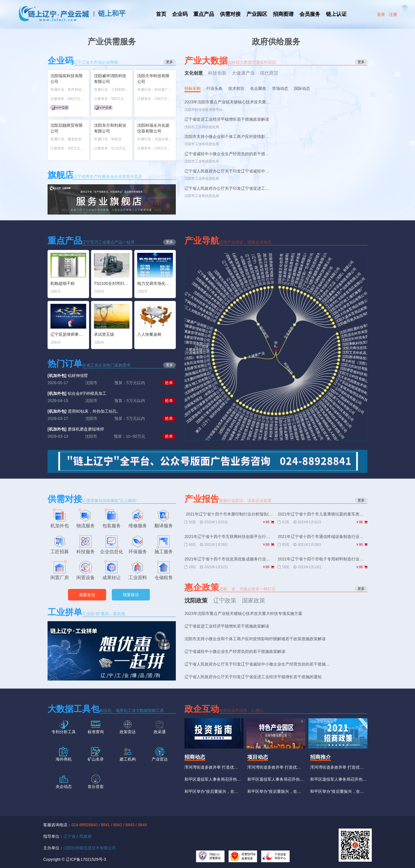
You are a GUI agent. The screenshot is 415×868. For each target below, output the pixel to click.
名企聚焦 (258, 88)
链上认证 (336, 14)
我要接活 (131, 595)
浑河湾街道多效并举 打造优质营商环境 (211, 769)
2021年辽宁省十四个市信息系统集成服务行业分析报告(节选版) (229, 559)
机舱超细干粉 (63, 283)
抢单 (169, 383)
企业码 (180, 14)
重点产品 (204, 14)
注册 (393, 14)
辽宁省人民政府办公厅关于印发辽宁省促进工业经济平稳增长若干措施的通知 (227, 188)
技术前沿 (236, 88)
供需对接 (230, 14)
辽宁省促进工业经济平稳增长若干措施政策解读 (227, 119)
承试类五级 (104, 334)
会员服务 (310, 14)
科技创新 (217, 73)
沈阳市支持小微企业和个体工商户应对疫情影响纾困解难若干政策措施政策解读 (227, 137)
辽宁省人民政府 (78, 836)
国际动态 (302, 88)
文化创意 (194, 73)
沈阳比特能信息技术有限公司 (90, 848)
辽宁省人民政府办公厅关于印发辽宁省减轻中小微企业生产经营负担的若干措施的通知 (227, 171)
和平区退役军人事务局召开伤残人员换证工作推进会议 (213, 781)
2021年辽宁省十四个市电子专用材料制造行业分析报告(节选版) (323, 559)
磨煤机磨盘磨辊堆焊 (76, 429)
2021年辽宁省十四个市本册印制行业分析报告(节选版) (229, 514)
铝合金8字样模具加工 (77, 393)
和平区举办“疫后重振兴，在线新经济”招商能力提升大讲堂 (211, 793)
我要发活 (87, 595)
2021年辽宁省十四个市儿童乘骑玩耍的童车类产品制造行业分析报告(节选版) (323, 514)
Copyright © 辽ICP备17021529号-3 (75, 859)
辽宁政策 (225, 600)
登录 (381, 14)
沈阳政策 (196, 600)
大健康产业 (243, 73)
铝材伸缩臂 (68, 376)
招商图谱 (283, 14)
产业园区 (257, 14)
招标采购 (193, 88)
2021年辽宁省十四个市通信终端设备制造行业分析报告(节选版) (323, 537)
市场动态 (280, 88)
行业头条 (214, 88)
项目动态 (258, 757)
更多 (361, 500)
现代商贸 (269, 73)
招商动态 (195, 757)
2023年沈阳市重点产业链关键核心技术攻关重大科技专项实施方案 (227, 102)
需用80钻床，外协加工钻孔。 (84, 411)
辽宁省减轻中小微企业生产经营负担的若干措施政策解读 (227, 154)
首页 (161, 14)
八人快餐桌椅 (149, 334)
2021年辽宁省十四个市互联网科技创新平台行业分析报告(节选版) (229, 537)
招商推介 (320, 757)
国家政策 (254, 600)
